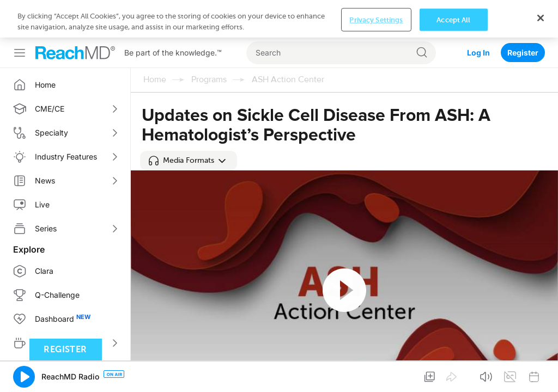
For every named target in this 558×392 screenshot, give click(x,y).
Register (523, 53)
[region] (279, 19)
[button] (189, 161)
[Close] (541, 18)
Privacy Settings (376, 19)
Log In (478, 53)
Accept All (453, 19)
